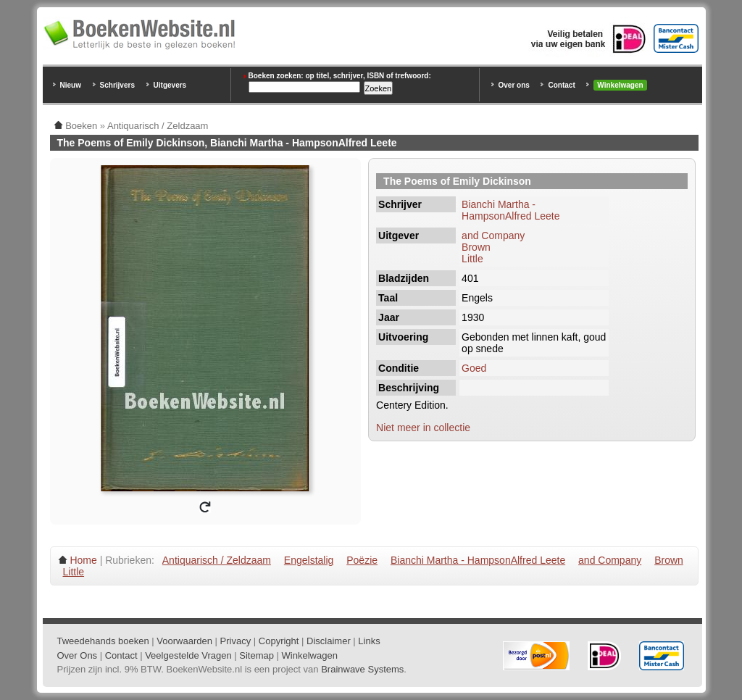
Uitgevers (170, 85)
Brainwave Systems (362, 669)
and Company (493, 236)
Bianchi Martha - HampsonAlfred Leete (510, 210)
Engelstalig (309, 560)
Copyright (279, 641)
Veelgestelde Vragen (188, 655)
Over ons (514, 85)
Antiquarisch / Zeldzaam (217, 560)
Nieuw (71, 85)
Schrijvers (117, 85)
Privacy (236, 641)
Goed (474, 368)
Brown (476, 247)
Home (83, 560)
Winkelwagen (620, 85)
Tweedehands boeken (103, 641)
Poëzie (362, 560)
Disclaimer (329, 641)
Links (369, 641)
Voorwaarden (184, 641)
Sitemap (257, 655)
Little (472, 259)
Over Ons (78, 655)
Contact (561, 85)
